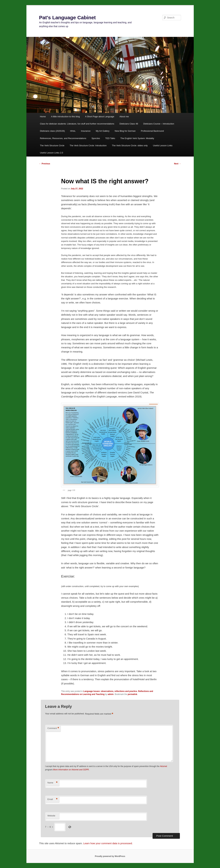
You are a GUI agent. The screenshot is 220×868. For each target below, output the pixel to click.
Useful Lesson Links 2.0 (52, 153)
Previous (45, 164)
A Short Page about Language (100, 117)
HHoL (73, 131)
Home (43, 117)
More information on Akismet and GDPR (71, 770)
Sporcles (96, 138)
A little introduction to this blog (65, 117)
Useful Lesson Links (163, 146)
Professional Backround (152, 131)
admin (111, 694)
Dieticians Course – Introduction (159, 124)
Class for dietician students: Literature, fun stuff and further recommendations (77, 124)
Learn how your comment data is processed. (108, 843)
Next (177, 164)
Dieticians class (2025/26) (52, 131)
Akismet (164, 766)
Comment (53, 728)
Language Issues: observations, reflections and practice (110, 691)
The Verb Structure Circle (52, 146)
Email (53, 799)
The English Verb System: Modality (137, 138)
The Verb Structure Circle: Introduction (88, 146)
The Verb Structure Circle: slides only (130, 146)
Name (53, 783)
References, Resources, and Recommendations (63, 138)
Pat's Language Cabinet (68, 18)
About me (124, 117)
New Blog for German (125, 131)
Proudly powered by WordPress (110, 856)
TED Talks (110, 138)
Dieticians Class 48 (129, 124)
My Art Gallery (103, 131)
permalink (132, 694)
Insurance (86, 131)
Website (51, 816)
